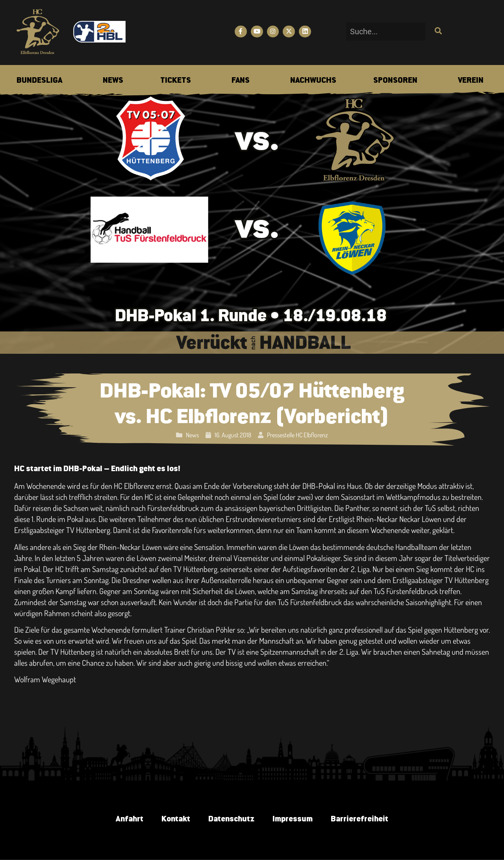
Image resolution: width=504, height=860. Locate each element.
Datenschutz (231, 820)
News (192, 435)
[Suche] (437, 32)
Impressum (294, 820)
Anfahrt (126, 820)
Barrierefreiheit (362, 820)
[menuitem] (39, 81)
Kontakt (174, 820)
